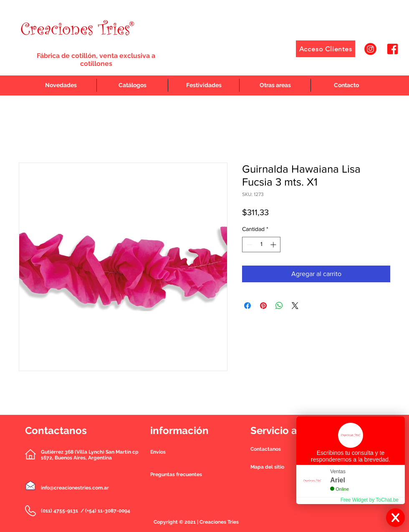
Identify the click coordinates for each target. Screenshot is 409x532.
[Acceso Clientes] (326, 49)
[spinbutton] (261, 245)
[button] (266, 449)
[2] (393, 49)
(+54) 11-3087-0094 (108, 511)
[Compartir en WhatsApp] (279, 306)
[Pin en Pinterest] (263, 306)
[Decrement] (249, 245)
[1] (370, 49)
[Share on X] (295, 306)
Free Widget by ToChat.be (370, 500)
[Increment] (274, 245)
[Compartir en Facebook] (247, 306)
